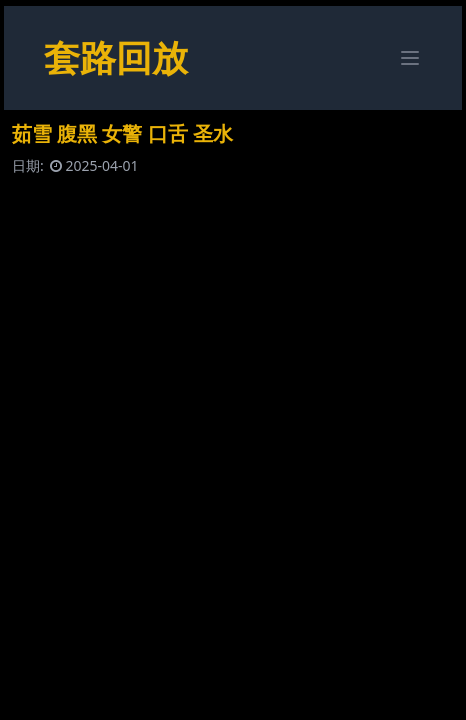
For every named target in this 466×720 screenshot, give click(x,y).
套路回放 (116, 57)
